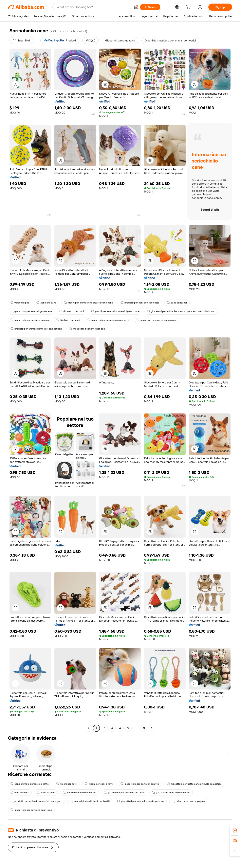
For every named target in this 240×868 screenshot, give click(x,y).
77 (144, 728)
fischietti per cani (68, 320)
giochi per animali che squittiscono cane (88, 303)
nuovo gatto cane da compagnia (157, 320)
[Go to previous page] (88, 728)
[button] (136, 7)
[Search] (150, 7)
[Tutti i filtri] (21, 40)
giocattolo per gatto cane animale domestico (194, 784)
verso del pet (20, 303)
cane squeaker (177, 303)
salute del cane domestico (79, 793)
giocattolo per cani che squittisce (31, 810)
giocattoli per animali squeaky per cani (141, 801)
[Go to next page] (152, 728)
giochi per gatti (67, 784)
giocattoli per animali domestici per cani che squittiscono (181, 311)
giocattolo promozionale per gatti (108, 320)
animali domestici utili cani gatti (90, 801)
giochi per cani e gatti (99, 784)
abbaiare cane (46, 303)
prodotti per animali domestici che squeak (36, 329)
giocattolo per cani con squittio (140, 784)
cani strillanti (20, 793)
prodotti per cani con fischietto (140, 303)
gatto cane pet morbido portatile (124, 793)
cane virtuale (46, 793)
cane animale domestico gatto (30, 784)
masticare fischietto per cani (87, 329)
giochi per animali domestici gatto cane (115, 311)
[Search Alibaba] (94, 7)
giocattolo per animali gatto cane (31, 311)
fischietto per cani (72, 311)
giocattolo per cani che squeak (30, 320)
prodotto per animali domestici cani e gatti (36, 801)
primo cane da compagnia (188, 801)
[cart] (189, 8)
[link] (235, 830)
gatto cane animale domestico (171, 793)
